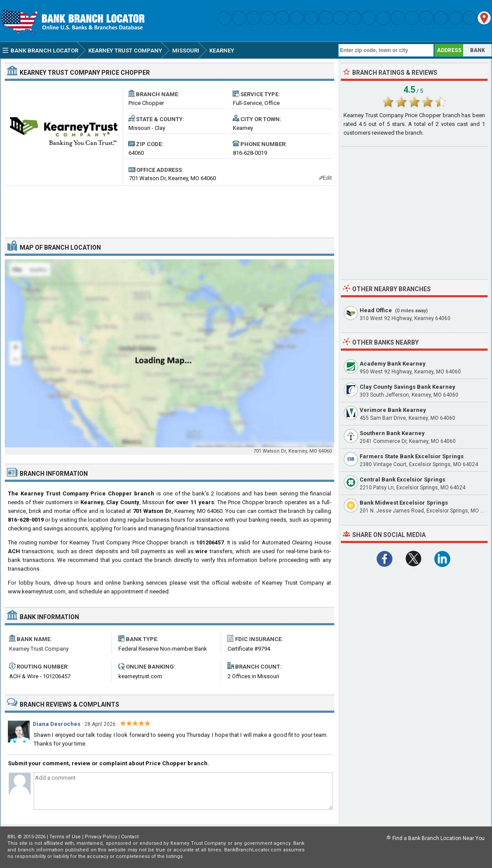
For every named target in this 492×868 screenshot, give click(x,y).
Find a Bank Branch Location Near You (438, 838)
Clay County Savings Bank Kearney (407, 387)
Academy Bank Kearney (393, 364)
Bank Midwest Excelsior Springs (404, 503)
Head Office (376, 310)
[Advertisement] (170, 208)
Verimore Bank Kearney (393, 410)
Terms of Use (65, 837)
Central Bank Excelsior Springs (402, 479)
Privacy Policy (101, 837)
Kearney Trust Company (39, 649)
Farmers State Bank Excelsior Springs (412, 456)
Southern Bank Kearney (392, 433)
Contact (130, 837)
